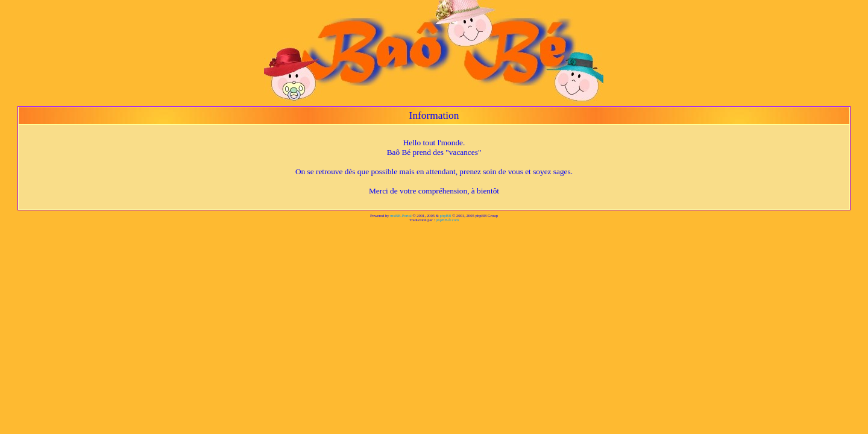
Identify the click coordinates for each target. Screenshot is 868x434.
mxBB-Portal (401, 215)
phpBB (446, 215)
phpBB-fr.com (447, 220)
